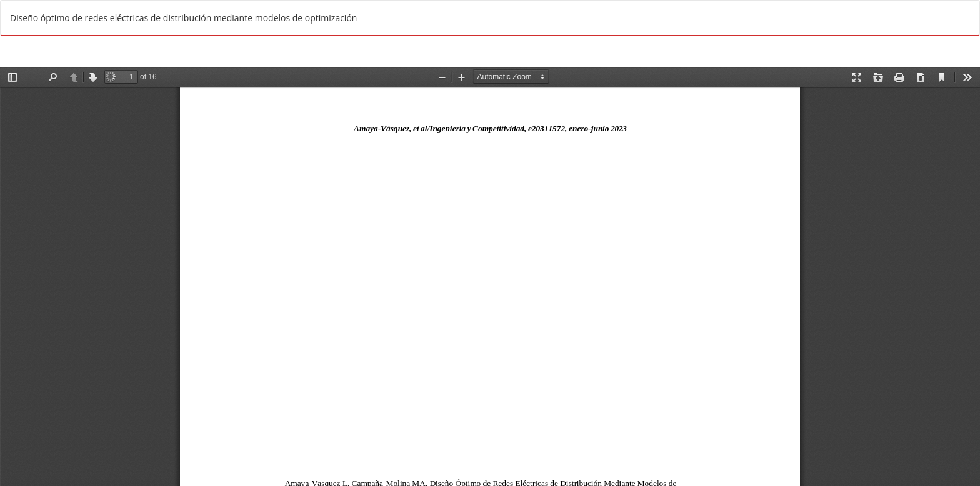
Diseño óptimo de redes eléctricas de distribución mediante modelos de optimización (183, 18)
